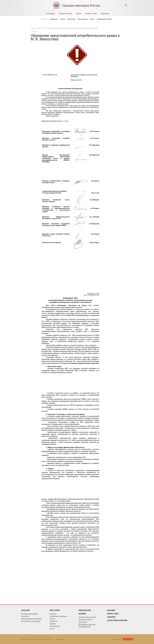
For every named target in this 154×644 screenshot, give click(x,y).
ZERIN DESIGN (128, 639)
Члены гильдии (85, 610)
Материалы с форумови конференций (87, 625)
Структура (25, 616)
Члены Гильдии (65, 13)
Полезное (82, 613)
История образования (29, 614)
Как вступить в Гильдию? (31, 621)
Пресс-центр (55, 610)
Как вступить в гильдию (117, 620)
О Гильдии (50, 13)
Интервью (71, 19)
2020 (45, 28)
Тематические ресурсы (87, 617)
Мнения (53, 623)
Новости (44, 19)
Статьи (63, 19)
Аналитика (54, 19)
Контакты (105, 13)
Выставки (111, 610)
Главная (33, 28)
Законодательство (85, 619)
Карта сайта (60, 639)
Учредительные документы (31, 619)
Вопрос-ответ (91, 13)
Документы (83, 622)
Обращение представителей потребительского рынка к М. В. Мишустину (74, 28)
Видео (92, 19)
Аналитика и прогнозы (58, 616)
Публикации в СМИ (104, 19)
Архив (79, 13)
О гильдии (25, 610)
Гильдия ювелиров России (81, 5)
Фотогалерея (83, 19)
